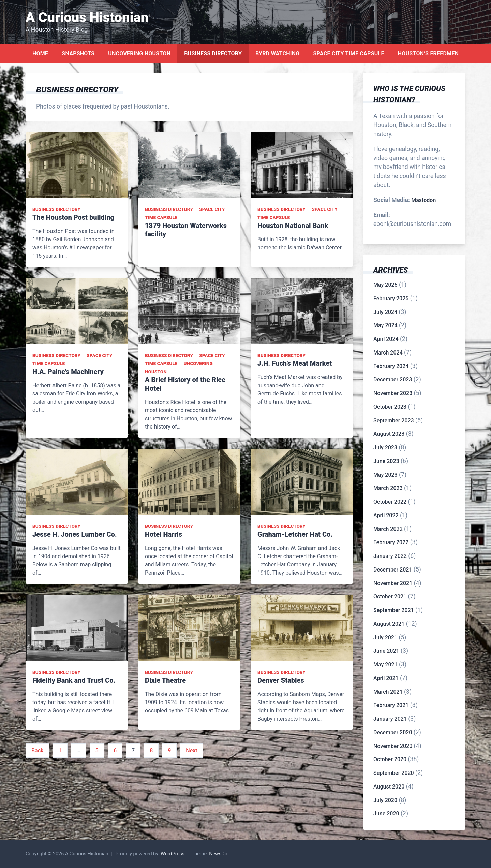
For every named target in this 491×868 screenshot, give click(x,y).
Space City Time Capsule (348, 53)
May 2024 (385, 325)
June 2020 (386, 814)
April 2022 (386, 515)
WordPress (173, 854)
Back (37, 750)
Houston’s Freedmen (428, 53)
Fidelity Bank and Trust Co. (74, 680)
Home (40, 53)
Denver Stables (281, 680)
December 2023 (393, 380)
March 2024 (388, 353)
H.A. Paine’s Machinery (68, 372)
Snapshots (78, 53)
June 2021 (386, 651)
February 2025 (391, 298)
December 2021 (393, 570)
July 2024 (385, 312)
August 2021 (389, 624)
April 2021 (386, 678)
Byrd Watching (277, 53)
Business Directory (213, 53)
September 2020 (394, 773)
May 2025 (385, 285)
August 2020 (389, 787)
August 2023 (389, 434)
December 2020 (393, 732)
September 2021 (394, 610)
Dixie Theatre (165, 680)
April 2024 (386, 339)
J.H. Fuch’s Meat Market (295, 363)
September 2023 (394, 421)
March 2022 (388, 529)
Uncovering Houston (139, 53)
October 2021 (390, 597)
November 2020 (393, 746)
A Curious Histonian (87, 18)
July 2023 (385, 447)
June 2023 (386, 461)
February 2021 (391, 705)
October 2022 (390, 502)
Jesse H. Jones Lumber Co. (75, 534)
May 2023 (385, 475)
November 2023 (393, 393)
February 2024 (391, 366)
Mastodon (423, 200)
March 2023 (388, 488)
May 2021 (385, 664)
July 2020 (385, 800)
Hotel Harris (163, 534)
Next (191, 750)
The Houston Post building (73, 217)
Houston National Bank (293, 226)
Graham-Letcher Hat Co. (295, 534)
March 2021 (388, 692)
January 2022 (390, 556)
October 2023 (390, 407)
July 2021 (385, 638)
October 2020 (390, 759)
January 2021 (390, 719)
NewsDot (219, 854)
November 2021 (393, 583)
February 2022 (391, 542)
